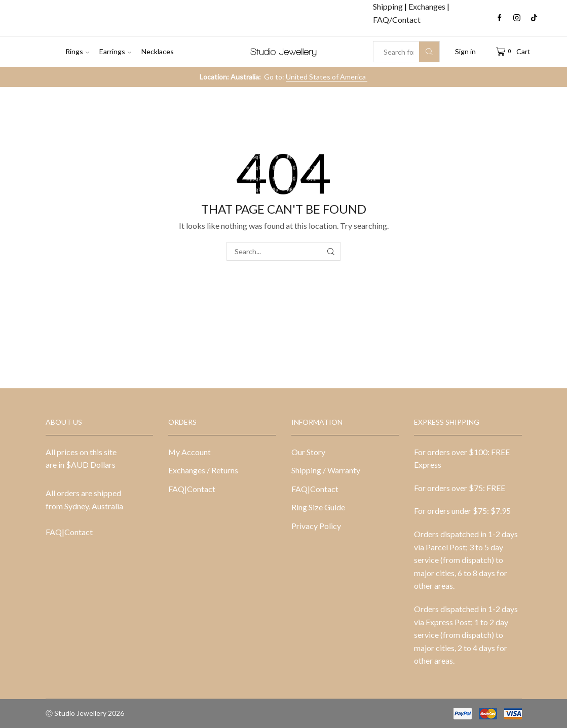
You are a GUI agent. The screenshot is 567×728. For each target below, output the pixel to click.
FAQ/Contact (397, 19)
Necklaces (158, 51)
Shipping (389, 6)
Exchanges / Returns (203, 470)
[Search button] (429, 52)
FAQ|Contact (69, 532)
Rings (77, 51)
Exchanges (428, 6)
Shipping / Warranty (326, 470)
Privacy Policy (316, 526)
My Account (190, 452)
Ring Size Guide (318, 507)
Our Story (308, 452)
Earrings (115, 51)
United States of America (327, 77)
